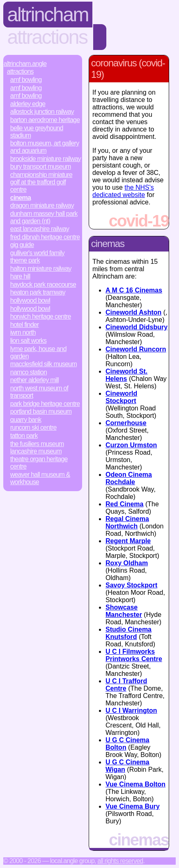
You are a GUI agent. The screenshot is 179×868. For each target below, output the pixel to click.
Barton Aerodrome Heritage (45, 120)
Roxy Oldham (127, 563)
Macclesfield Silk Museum (44, 364)
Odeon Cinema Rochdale (129, 478)
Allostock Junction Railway (42, 112)
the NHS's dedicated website (123, 191)
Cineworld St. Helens (126, 375)
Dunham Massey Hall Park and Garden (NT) (44, 217)
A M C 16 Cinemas (134, 290)
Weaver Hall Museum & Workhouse (40, 478)
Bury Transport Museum (41, 167)
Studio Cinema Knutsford (129, 633)
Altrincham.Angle (25, 64)
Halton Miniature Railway (41, 269)
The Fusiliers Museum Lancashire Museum (37, 448)
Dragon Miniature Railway (42, 205)
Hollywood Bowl (30, 300)
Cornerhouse (126, 423)
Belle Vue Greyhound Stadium (37, 132)
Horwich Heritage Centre (41, 316)
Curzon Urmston (131, 445)
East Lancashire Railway (40, 229)
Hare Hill (20, 276)
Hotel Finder (25, 325)
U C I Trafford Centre (126, 685)
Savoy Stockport (131, 585)
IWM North (23, 332)
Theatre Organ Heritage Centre (39, 463)
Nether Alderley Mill (34, 380)
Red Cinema (124, 504)
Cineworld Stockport (121, 397)
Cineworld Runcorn (136, 349)
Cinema (21, 198)
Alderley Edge (28, 104)
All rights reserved (120, 861)
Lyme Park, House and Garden (38, 352)
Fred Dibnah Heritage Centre (45, 237)
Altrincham (48, 15)
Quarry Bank (26, 420)
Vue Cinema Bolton (135, 784)
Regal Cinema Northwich (127, 522)
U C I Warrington (131, 710)
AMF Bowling (26, 80)
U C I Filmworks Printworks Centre (134, 655)
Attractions (47, 37)
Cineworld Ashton (133, 312)
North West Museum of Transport (39, 392)
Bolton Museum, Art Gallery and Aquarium (45, 147)
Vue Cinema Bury (133, 806)
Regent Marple (128, 541)
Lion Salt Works (28, 341)
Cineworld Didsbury (137, 327)
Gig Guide (22, 245)
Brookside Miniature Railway (46, 159)
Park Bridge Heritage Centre (45, 404)
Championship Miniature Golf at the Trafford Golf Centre (41, 182)
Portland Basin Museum (41, 411)
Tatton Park (24, 436)
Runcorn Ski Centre (33, 427)
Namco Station (29, 372)
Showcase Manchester (124, 611)
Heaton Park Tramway (38, 292)
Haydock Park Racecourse (43, 284)
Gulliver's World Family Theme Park (37, 257)
